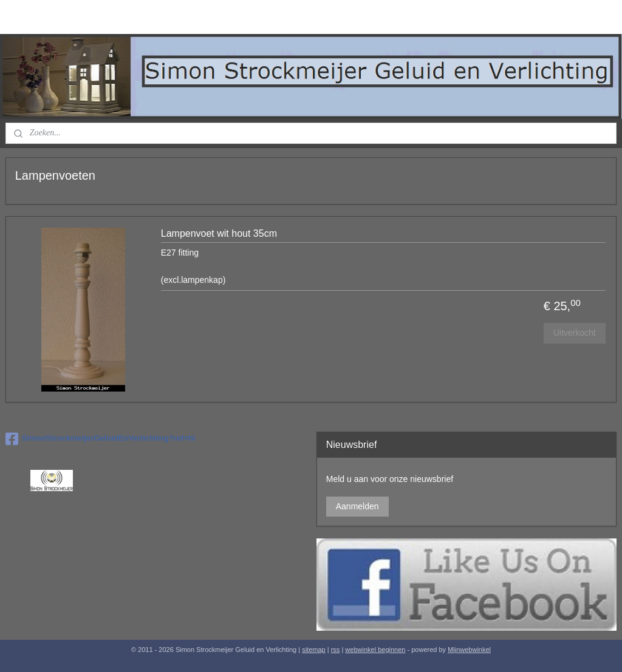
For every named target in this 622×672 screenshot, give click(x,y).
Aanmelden (357, 506)
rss (336, 650)
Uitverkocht (575, 333)
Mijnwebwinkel (469, 650)
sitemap (314, 650)
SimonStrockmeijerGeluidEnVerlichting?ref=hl (101, 439)
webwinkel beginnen (375, 650)
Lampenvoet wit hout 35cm (219, 233)
